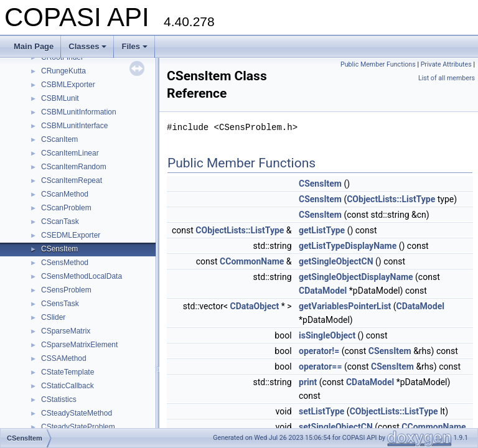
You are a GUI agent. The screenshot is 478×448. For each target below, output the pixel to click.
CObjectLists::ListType (391, 199)
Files (134, 46)
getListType (322, 230)
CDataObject (255, 306)
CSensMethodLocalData (82, 276)
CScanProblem (66, 208)
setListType (321, 411)
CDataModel (323, 291)
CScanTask (60, 222)
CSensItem (59, 249)
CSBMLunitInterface (74, 126)
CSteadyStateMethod (77, 413)
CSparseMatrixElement (79, 345)
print (308, 382)
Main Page (34, 46)
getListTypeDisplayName (348, 246)
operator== (320, 366)
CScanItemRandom (74, 167)
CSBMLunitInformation (79, 112)
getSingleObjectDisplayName (356, 277)
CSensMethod (65, 263)
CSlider (53, 317)
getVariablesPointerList (345, 306)
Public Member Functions (378, 64)
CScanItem (59, 139)
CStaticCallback (68, 386)
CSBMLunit (60, 98)
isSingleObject (327, 335)
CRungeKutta (63, 71)
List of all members (447, 78)
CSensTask (60, 304)
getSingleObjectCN (336, 261)
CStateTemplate (68, 372)
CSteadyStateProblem (78, 427)
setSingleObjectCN (336, 427)
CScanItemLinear (70, 153)
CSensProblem (66, 290)
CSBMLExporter (68, 85)
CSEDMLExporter (71, 235)
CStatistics (59, 399)
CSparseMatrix (66, 331)
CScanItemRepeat (72, 180)
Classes (87, 46)
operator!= (319, 351)
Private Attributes (446, 64)
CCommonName (252, 261)
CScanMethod (65, 194)
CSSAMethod (64, 358)
